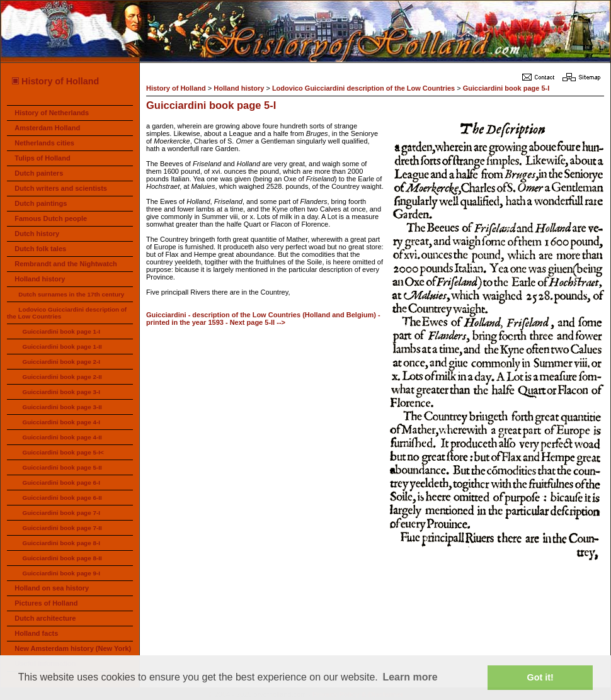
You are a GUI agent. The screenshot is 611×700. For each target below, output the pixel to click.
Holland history (40, 279)
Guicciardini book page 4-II (62, 437)
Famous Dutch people (51, 218)
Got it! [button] (540, 677)
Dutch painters (39, 173)
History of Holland (55, 81)
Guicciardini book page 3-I (61, 392)
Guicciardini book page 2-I (61, 362)
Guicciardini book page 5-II (62, 467)
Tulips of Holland (42, 158)
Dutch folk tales (40, 249)
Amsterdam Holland (47, 128)
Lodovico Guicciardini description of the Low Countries (363, 88)
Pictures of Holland (46, 603)
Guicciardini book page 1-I (61, 331)
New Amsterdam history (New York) (73, 648)
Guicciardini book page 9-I (61, 573)
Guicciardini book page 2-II (62, 377)
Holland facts (36, 633)
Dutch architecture (45, 618)
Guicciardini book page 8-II (62, 558)
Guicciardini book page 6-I (61, 483)
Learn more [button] (410, 677)
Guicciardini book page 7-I (61, 513)
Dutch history (37, 234)
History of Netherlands (52, 113)
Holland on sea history (52, 588)
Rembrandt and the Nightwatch (66, 264)
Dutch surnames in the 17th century (71, 294)
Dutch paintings (41, 203)
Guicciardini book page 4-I (61, 422)
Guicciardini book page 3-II (62, 407)
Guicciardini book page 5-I (506, 88)
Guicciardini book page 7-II (62, 528)
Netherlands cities (44, 143)
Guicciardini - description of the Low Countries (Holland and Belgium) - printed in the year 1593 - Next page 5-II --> (263, 319)
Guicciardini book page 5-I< (63, 452)
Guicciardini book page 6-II (62, 498)
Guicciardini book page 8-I (61, 543)
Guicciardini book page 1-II (62, 347)
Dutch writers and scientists (61, 188)
